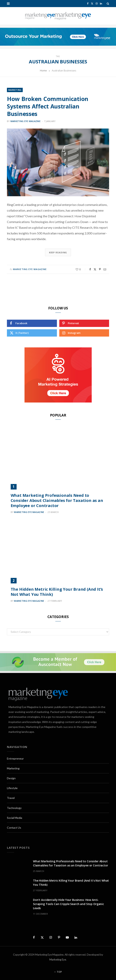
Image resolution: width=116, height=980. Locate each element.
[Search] (108, 4)
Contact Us (14, 828)
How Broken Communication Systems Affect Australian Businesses (48, 106)
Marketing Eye (58, 960)
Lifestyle (12, 788)
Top (58, 972)
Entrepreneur (15, 758)
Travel (11, 798)
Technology (14, 808)
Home (43, 71)
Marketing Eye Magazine (25, 121)
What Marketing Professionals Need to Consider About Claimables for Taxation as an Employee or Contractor (57, 500)
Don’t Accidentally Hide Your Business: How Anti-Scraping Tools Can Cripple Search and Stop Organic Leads (68, 904)
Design (11, 778)
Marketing (15, 90)
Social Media (15, 818)
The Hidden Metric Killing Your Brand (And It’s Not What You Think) (57, 592)
